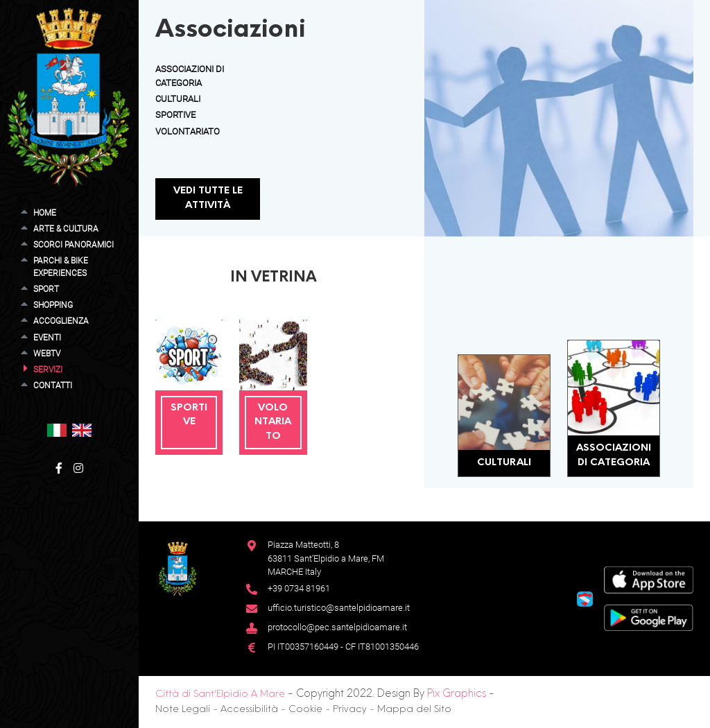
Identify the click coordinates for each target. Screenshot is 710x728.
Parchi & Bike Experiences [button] (61, 267)
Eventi (47, 338)
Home (45, 213)
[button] (57, 430)
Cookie (305, 710)
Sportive (175, 115)
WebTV (47, 354)
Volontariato (188, 131)
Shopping (53, 305)
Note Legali (183, 710)
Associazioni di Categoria (614, 456)
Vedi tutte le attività (208, 198)
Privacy (350, 710)
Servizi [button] (48, 370)
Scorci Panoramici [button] (73, 245)
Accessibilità (249, 710)
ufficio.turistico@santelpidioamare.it (339, 608)
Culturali (178, 99)
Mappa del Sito (414, 710)
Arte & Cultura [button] (66, 229)
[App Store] (649, 579)
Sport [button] (46, 289)
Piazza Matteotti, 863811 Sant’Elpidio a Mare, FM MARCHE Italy (326, 558)
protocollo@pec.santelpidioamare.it (337, 627)
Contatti (53, 385)
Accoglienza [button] (61, 321)
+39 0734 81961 (299, 588)
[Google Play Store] (649, 617)
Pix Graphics (457, 694)
